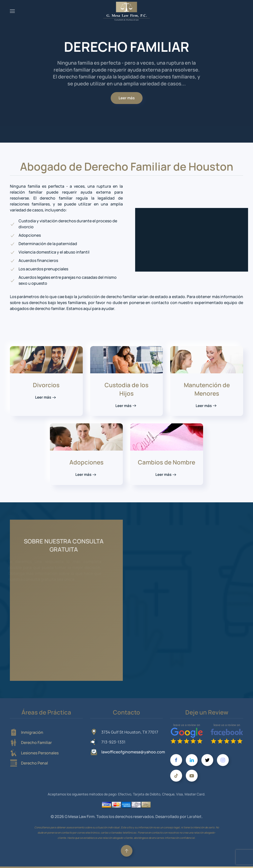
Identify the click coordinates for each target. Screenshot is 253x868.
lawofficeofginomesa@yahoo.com (133, 752)
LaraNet (194, 817)
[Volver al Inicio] (126, 11)
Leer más (127, 98)
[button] (12, 11)
